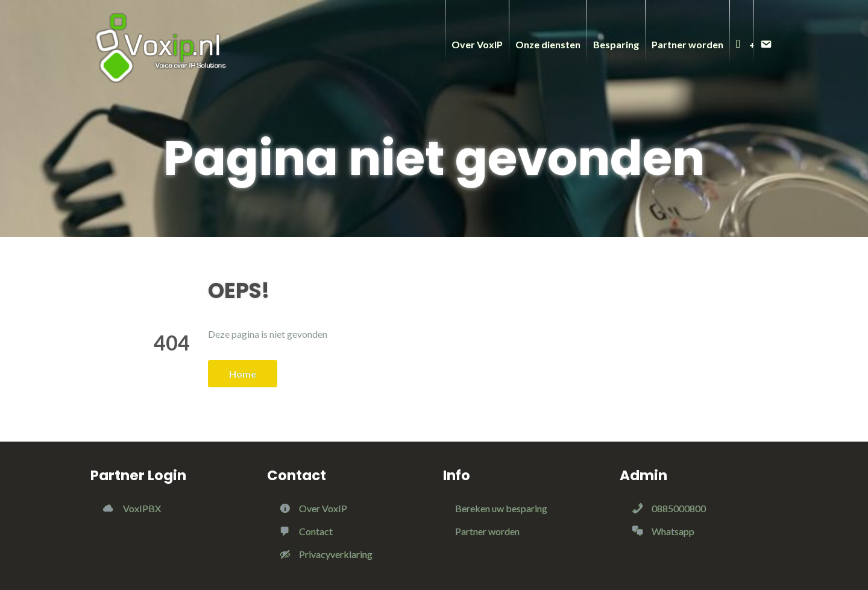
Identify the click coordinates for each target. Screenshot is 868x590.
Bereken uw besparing (501, 508)
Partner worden (487, 531)
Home (243, 374)
